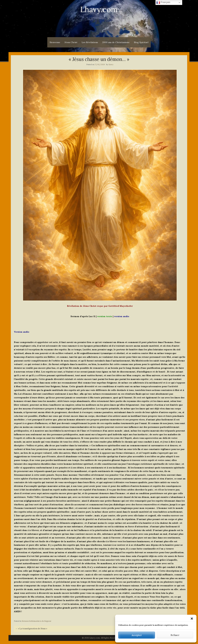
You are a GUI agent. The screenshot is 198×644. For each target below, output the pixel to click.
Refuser (175, 635)
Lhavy (111, 64)
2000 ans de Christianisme (116, 42)
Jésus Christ (71, 42)
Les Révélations (90, 42)
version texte (105, 316)
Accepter (137, 635)
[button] (192, 619)
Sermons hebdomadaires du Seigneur (37, 621)
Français (163, 2)
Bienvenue (55, 42)
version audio (122, 316)
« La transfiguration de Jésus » (31, 629)
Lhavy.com (99, 9)
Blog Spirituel (141, 42)
